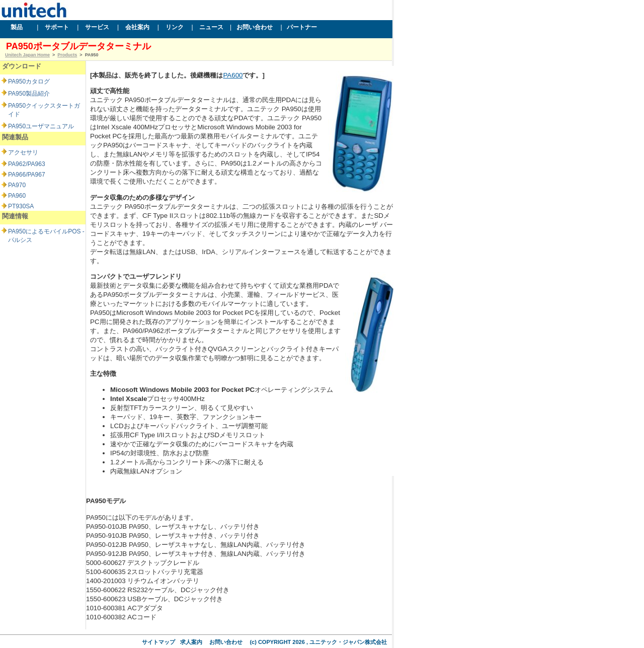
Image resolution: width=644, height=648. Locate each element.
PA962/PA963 (27, 164)
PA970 (17, 185)
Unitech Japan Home (27, 55)
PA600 (233, 75)
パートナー (303, 27)
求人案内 (191, 642)
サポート (58, 27)
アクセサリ (23, 152)
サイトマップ (158, 642)
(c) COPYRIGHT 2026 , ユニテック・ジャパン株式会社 (318, 642)
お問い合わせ (255, 27)
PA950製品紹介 (29, 94)
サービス (98, 27)
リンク (175, 27)
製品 (18, 27)
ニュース (212, 27)
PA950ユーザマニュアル (41, 126)
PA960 (17, 196)
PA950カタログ (29, 82)
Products (67, 55)
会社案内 (138, 27)
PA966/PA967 (27, 175)
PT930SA (21, 206)
